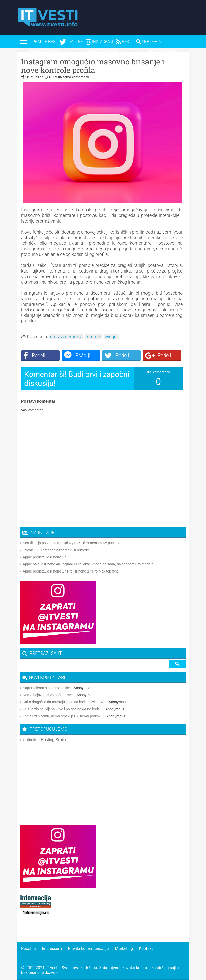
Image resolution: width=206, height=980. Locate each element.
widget (111, 337)
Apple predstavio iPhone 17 (45, 557)
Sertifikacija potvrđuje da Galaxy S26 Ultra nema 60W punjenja (72, 543)
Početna (28, 949)
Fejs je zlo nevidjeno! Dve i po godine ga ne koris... (63, 709)
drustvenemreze (66, 337)
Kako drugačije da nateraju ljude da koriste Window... (64, 702)
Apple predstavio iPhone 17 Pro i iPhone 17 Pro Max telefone (71, 571)
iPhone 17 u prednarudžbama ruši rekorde (56, 550)
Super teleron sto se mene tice (47, 688)
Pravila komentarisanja (88, 949)
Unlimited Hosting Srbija (45, 740)
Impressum (52, 949)
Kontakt (146, 949)
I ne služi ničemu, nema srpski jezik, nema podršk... (63, 716)
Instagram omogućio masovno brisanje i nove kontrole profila (93, 66)
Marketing (124, 949)
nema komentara (76, 77)
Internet (93, 337)
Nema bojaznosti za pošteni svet (48, 695)
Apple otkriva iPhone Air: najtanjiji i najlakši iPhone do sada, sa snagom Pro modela (88, 564)
